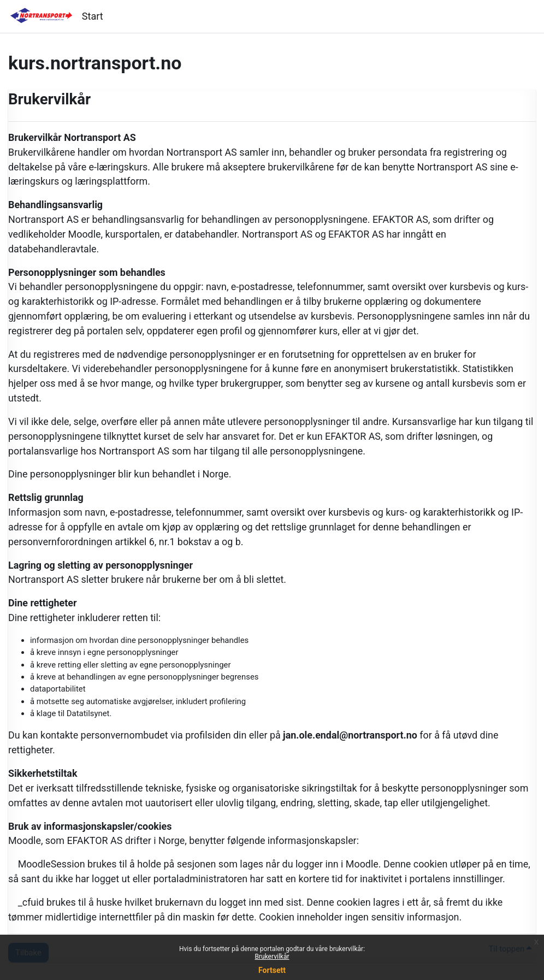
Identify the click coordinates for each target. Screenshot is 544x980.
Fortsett (272, 970)
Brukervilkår (272, 957)
